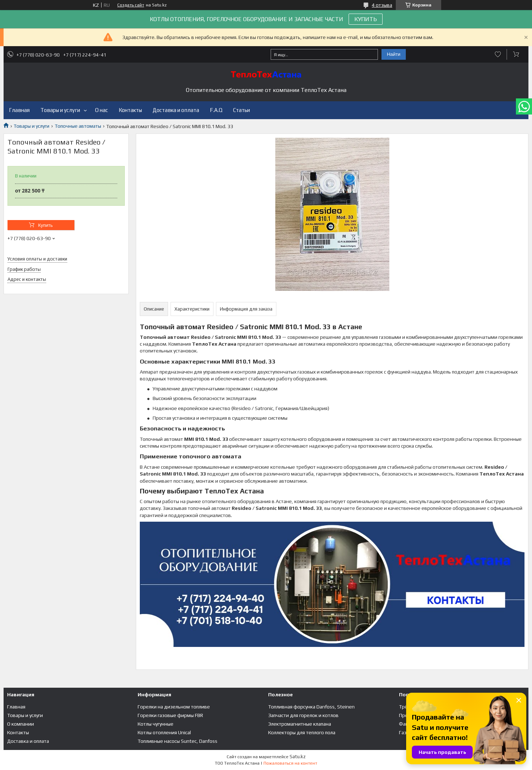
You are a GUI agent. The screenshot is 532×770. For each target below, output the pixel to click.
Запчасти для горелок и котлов (303, 715)
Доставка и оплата (176, 110)
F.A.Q (216, 110)
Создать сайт (131, 5)
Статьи (242, 110)
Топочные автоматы (78, 126)
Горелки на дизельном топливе (174, 707)
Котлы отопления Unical (164, 732)
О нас (102, 110)
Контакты (130, 110)
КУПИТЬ (366, 19)
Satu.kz (298, 757)
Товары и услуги (60, 110)
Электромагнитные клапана (300, 724)
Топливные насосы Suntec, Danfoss (178, 741)
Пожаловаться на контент (290, 763)
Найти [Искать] (394, 54)
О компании (21, 724)
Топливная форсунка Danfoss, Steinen (311, 707)
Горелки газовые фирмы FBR (170, 715)
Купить (45, 225)
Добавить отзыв (498, 54)
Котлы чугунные (156, 724)
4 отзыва (382, 5)
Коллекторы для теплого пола (302, 732)
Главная (19, 110)
